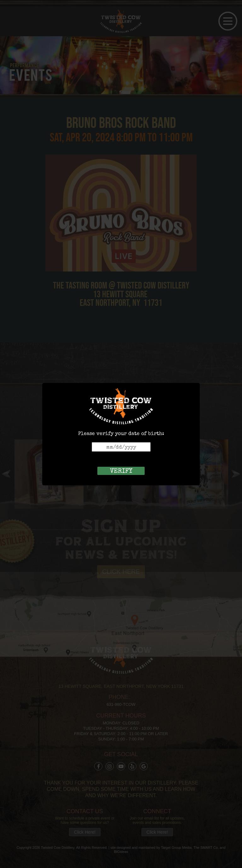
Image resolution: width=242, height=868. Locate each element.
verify (121, 471)
